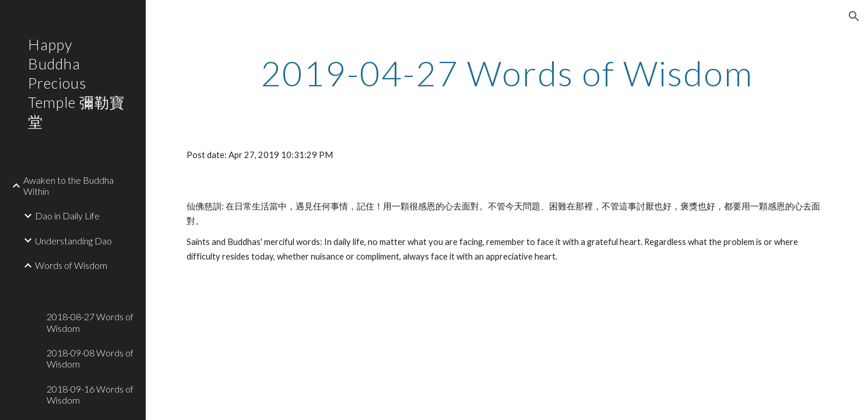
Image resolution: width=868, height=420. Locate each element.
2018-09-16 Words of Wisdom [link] (90, 394)
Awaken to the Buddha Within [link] (68, 185)
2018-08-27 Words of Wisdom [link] (90, 322)
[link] (92, 284)
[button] (854, 16)
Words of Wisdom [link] (71, 265)
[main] (507, 73)
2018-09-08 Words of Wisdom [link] (90, 358)
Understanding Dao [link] (73, 241)
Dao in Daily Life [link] (67, 216)
